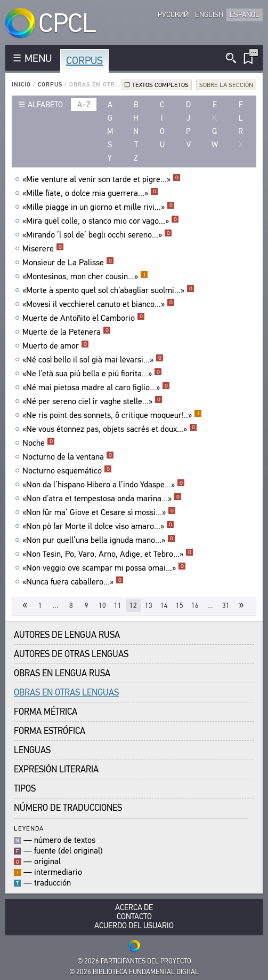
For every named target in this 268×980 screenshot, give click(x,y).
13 (149, 606)
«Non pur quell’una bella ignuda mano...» (99, 540)
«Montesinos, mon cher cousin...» (85, 276)
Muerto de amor (56, 346)
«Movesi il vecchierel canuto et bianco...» (99, 304)
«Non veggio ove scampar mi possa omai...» (104, 568)
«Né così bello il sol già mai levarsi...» (93, 360)
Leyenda (29, 828)
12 (133, 606)
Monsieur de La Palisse (68, 263)
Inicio (21, 85)
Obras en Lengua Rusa (62, 673)
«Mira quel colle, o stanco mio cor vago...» (101, 221)
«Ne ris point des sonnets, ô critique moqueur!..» (112, 415)
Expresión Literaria (56, 769)
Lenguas (32, 750)
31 (226, 606)
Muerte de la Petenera (67, 332)
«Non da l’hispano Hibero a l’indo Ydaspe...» (104, 485)
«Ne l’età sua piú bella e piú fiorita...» (92, 374)
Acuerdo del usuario (134, 926)
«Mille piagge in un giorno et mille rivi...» (99, 207)
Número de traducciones (68, 808)
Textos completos (160, 85)
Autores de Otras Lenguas (71, 654)
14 (164, 606)
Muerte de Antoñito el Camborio (84, 318)
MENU (38, 58)
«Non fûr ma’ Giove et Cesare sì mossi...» (99, 512)
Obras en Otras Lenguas (66, 693)
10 (102, 606)
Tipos (25, 789)
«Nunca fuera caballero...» (73, 582)
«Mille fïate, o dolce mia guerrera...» (90, 193)
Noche (39, 443)
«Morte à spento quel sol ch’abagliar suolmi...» (108, 290)
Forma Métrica (46, 712)
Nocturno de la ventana (68, 457)
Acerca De (134, 908)
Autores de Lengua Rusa (67, 635)
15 (180, 606)
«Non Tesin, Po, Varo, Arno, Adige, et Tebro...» (108, 554)
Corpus (84, 61)
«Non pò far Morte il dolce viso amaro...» (98, 526)
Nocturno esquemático (67, 471)
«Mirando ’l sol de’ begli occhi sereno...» (97, 235)
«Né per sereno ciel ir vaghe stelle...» (92, 401)
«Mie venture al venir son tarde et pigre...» (101, 179)
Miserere (43, 249)
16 (195, 606)
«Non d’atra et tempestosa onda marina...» (102, 499)
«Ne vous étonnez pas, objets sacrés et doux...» (110, 429)
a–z (84, 105)
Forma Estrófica (50, 731)
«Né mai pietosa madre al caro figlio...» (96, 388)
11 (118, 606)
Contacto (134, 917)
